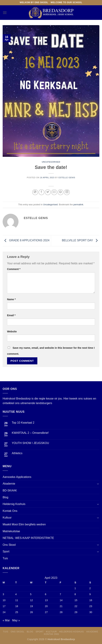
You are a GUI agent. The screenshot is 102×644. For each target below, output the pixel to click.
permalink (78, 205)
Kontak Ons (10, 511)
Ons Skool (9, 545)
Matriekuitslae (11, 531)
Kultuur (7, 518)
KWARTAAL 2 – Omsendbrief (30, 433)
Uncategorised (51, 162)
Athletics (17, 453)
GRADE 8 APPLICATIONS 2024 (26, 241)
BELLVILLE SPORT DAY (81, 241)
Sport (6, 551)
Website (12, 331)
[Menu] (5, 13)
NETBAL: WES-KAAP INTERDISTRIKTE (28, 538)
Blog (5, 497)
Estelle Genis (67, 178)
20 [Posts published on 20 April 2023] (46, 606)
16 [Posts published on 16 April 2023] (91, 600)
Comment (14, 269)
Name (11, 299)
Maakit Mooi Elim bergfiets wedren (24, 524)
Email (11, 315)
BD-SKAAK (10, 490)
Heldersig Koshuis (14, 504)
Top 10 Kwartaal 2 (23, 423)
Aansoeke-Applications (17, 477)
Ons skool (18, 632)
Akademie (9, 484)
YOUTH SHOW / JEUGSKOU (30, 443)
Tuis (5, 558)
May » (16, 620)
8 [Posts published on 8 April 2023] (75, 594)
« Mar (6, 620)
